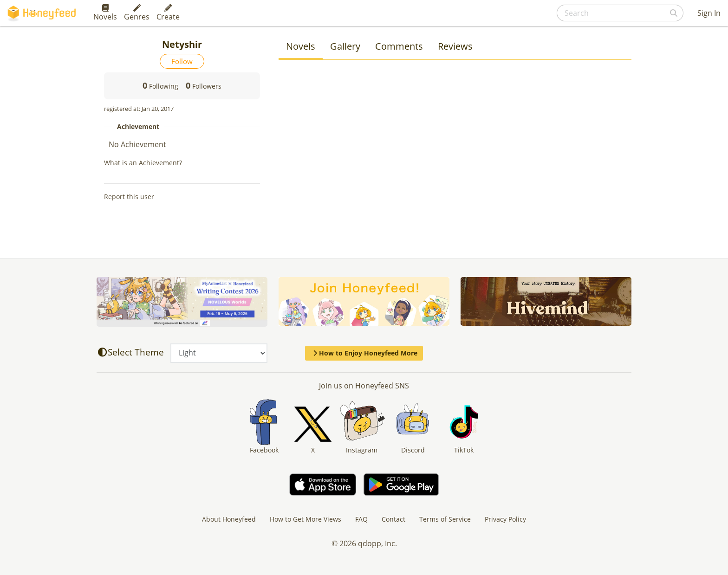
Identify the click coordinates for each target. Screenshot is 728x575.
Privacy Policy (505, 519)
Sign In (709, 13)
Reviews (455, 46)
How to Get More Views (305, 519)
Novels (105, 13)
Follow (182, 61)
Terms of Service (445, 519)
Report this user (129, 197)
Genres (137, 13)
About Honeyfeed (229, 519)
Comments (399, 46)
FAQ (361, 519)
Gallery (345, 46)
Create (168, 13)
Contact (393, 519)
